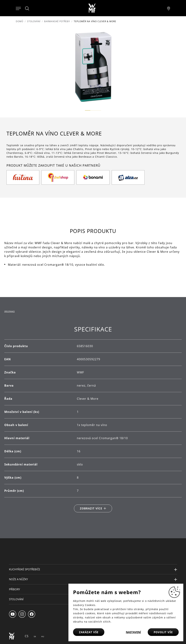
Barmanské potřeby (57, 21)
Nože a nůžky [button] (18, 579)
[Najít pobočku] (169, 8)
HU (43, 636)
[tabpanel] (93, 419)
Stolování (34, 21)
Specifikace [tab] (10, 311)
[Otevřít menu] (18, 8)
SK (35, 636)
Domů (20, 21)
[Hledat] (27, 8)
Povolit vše (163, 632)
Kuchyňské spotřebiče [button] (25, 569)
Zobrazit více (91, 508)
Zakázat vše (89, 632)
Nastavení (133, 632)
